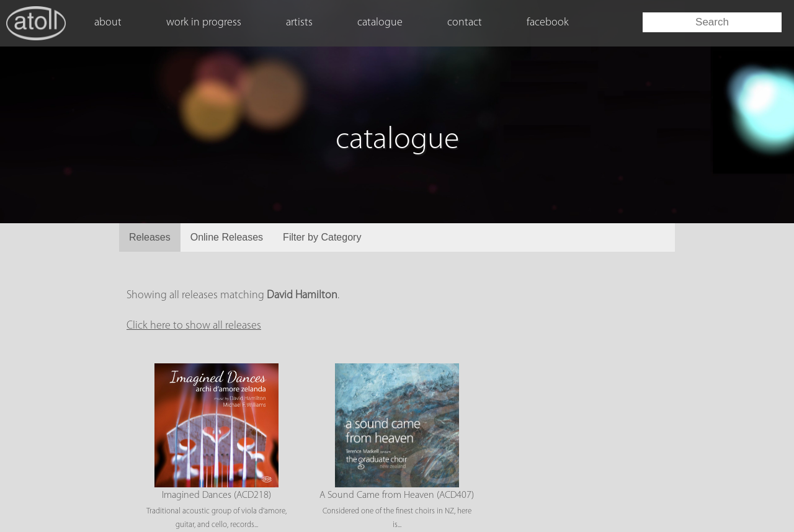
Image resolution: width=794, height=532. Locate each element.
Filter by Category (322, 237)
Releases (150, 237)
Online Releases (227, 237)
